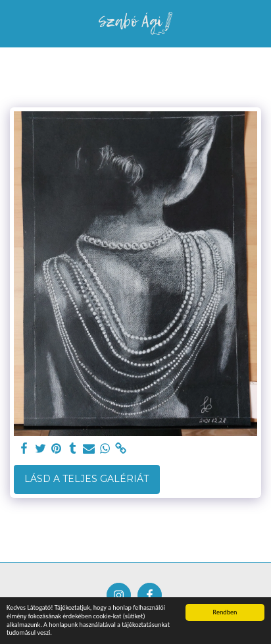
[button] (14, 23)
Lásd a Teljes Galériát (86, 479)
